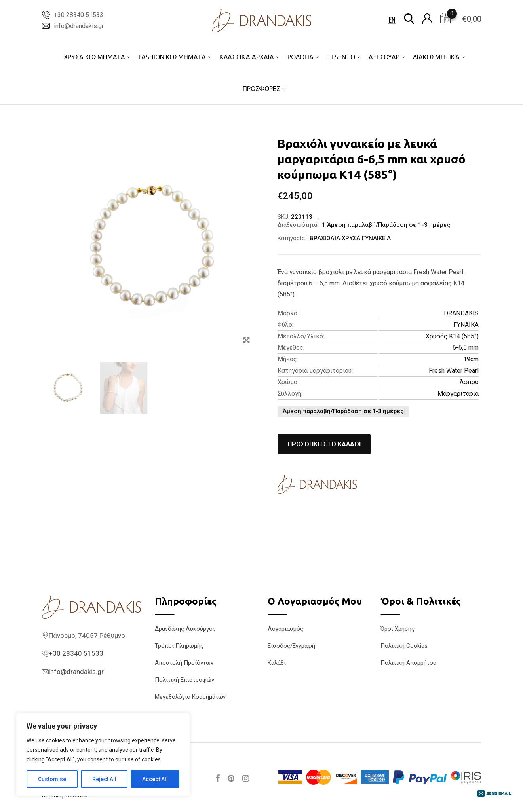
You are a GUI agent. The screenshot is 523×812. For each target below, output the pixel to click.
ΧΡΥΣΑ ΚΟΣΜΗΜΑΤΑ (94, 57)
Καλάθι (277, 663)
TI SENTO (341, 57)
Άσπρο (469, 382)
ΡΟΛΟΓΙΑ (300, 57)
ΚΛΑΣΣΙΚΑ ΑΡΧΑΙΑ (247, 57)
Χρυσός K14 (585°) (452, 336)
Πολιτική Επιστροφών (184, 680)
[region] (103, 755)
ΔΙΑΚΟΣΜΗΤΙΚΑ (436, 57)
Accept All (155, 779)
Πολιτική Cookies (404, 646)
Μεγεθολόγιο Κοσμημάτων (190, 697)
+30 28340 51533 (79, 15)
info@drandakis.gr (79, 26)
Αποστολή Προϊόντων (184, 663)
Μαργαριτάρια (458, 394)
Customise (52, 779)
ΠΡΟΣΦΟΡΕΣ (261, 89)
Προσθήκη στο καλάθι (324, 444)
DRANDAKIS (461, 313)
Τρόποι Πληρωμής (179, 646)
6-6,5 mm (466, 348)
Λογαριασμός (285, 629)
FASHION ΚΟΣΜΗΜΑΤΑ (172, 57)
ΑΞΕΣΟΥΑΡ (384, 57)
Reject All (104, 779)
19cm (471, 359)
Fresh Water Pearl (454, 371)
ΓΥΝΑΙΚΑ (466, 325)
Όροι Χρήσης (397, 629)
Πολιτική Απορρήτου (408, 663)
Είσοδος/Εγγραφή (291, 646)
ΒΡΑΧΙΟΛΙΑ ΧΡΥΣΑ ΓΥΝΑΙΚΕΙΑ (350, 238)
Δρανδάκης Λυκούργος (185, 629)
